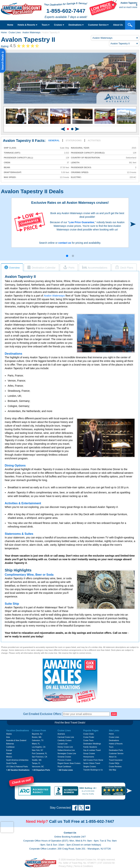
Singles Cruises (90, 767)
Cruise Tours (88, 740)
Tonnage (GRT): (12, 153)
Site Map (113, 770)
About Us (113, 757)
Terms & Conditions (83, 866)
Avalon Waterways (31, 33)
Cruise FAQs (114, 763)
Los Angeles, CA (39, 747)
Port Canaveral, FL (40, 754)
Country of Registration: (86, 158)
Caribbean (10, 747)
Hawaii (9, 754)
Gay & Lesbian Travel (92, 750)
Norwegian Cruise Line (67, 754)
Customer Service (116, 754)
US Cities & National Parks (17, 767)
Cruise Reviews (115, 767)
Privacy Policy (66, 866)
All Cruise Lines (65, 770)
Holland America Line (66, 750)
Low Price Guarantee (81, 222)
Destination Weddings (92, 744)
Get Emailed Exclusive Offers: (42, 714)
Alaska (9, 734)
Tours (46, 25)
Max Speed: (10, 177)
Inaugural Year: (80, 148)
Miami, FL (36, 744)
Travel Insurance (116, 760)
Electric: (76, 177)
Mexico (9, 757)
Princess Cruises (64, 760)
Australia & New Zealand (16, 740)
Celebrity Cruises (65, 740)
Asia (8, 737)
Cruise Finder (89, 737)
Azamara (61, 734)
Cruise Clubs (89, 734)
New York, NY (38, 750)
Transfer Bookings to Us (93, 770)
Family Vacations (90, 747)
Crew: (7, 163)
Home (10, 25)
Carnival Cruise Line (66, 737)
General (54, 141)
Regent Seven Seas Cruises (69, 763)
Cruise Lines (15, 33)
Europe (9, 750)
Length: (75, 163)
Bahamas (10, 744)
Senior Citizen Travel (92, 763)
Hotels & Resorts (28, 25)
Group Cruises (89, 754)
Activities (94, 141)
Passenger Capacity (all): (19, 158)
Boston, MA (37, 737)
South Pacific (11, 763)
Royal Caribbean (64, 767)
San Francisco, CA (39, 757)
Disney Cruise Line (65, 747)
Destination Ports (116, 750)
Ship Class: (10, 148)
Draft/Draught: (13, 172)
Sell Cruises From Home (93, 760)
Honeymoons (89, 757)
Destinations (76, 25)
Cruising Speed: (80, 172)
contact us (65, 243)
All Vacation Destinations (18, 770)
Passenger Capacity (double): (88, 153)
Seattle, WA (37, 760)
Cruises (59, 25)
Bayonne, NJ (37, 734)
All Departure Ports (41, 770)
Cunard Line (63, 744)
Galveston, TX (38, 740)
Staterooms (74, 141)
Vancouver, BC (38, 767)
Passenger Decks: (81, 168)
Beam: (7, 168)
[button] (68, 129)
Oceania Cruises (64, 757)
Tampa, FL (36, 763)
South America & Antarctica (17, 760)
